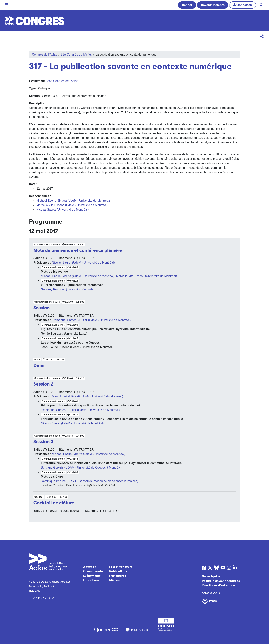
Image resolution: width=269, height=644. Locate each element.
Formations (91, 580)
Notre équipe (211, 576)
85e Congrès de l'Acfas (76, 55)
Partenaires (118, 576)
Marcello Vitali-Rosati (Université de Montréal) (147, 276)
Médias (114, 580)
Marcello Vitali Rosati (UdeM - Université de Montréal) (72, 205)
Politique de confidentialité (221, 581)
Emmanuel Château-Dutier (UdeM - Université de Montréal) (91, 320)
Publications (118, 571)
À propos (89, 567)
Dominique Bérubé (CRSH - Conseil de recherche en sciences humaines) (90, 481)
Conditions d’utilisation (218, 585)
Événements (92, 576)
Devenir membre (213, 5)
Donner (187, 5)
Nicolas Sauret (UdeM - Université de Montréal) (83, 263)
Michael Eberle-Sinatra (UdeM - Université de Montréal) (73, 201)
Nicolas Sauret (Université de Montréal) (62, 210)
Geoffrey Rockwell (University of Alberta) (68, 289)
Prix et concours (121, 567)
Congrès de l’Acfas (44, 55)
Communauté (93, 571)
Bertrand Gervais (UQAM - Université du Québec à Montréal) (81, 468)
